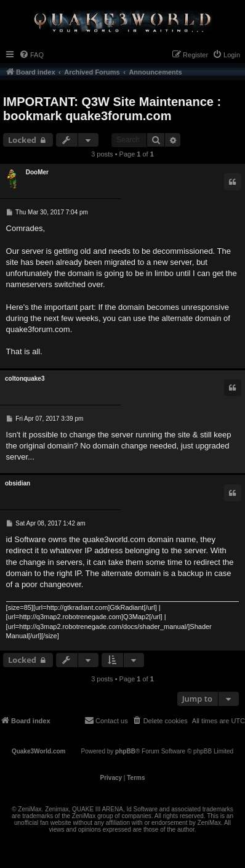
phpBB (125, 751)
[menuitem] (31, 55)
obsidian (18, 483)
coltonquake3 (25, 379)
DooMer (37, 172)
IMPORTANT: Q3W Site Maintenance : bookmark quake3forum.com (112, 109)
